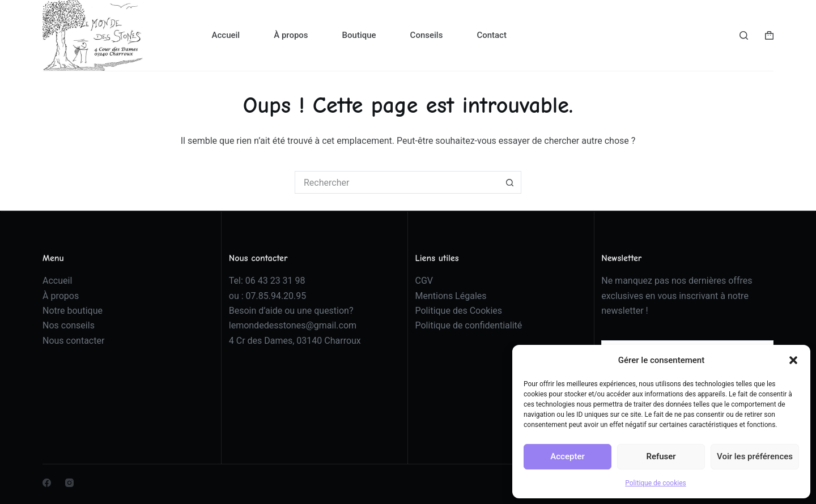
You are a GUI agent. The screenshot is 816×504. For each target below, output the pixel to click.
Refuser (661, 456)
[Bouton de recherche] (510, 182)
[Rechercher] (744, 35)
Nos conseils (69, 325)
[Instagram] (69, 483)
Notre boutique (73, 311)
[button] (793, 360)
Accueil (226, 35)
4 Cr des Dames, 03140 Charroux (295, 341)
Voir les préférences (755, 456)
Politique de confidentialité (469, 325)
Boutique (359, 35)
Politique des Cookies (459, 311)
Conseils (427, 35)
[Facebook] (47, 483)
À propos (291, 35)
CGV (424, 281)
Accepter (567, 456)
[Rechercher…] (397, 182)
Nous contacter (73, 341)
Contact (492, 35)
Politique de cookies (655, 483)
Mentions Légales (451, 296)
